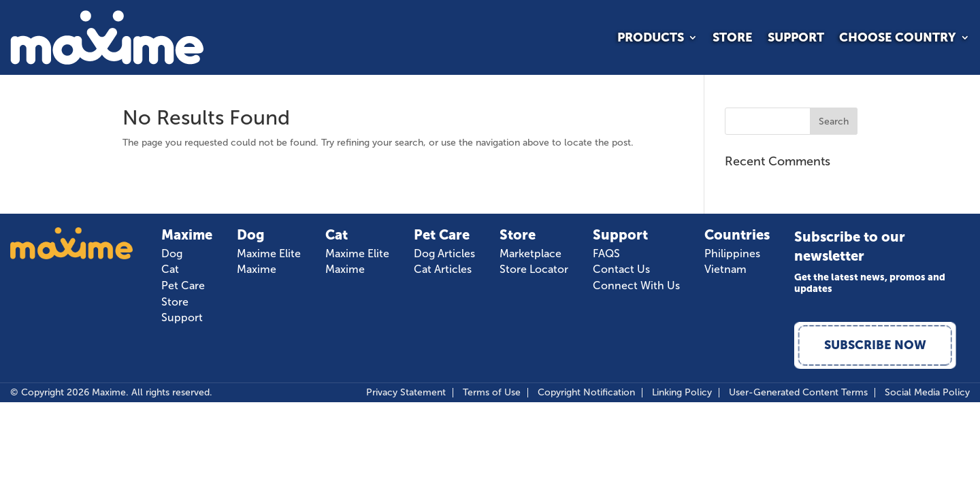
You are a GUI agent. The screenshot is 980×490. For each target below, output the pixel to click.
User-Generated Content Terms (798, 394)
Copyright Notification (586, 394)
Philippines (732, 254)
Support (796, 39)
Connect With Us (636, 286)
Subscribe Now (876, 346)
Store (733, 39)
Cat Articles (443, 269)
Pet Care (183, 286)
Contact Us (621, 269)
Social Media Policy (927, 394)
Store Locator (534, 269)
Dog (172, 254)
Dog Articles (444, 254)
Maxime (257, 269)
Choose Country (898, 39)
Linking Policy (682, 394)
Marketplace (530, 254)
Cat (170, 269)
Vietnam (725, 269)
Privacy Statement (406, 394)
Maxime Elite (269, 254)
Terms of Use (492, 394)
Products (651, 39)
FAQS (606, 254)
